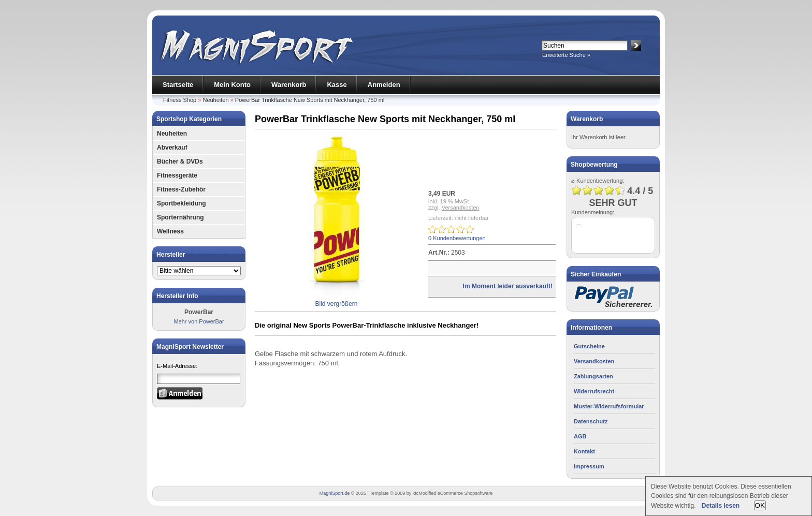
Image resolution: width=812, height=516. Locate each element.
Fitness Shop (180, 100)
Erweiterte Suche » (566, 55)
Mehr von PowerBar (199, 321)
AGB (580, 436)
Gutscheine (589, 346)
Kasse (337, 85)
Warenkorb (289, 85)
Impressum (589, 466)
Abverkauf (172, 148)
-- (579, 224)
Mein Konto (232, 85)
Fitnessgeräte (177, 175)
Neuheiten (215, 100)
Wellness (170, 231)
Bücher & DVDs (180, 161)
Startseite (178, 85)
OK (760, 505)
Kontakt (584, 451)
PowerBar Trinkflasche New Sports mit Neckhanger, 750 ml (310, 100)
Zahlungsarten (593, 376)
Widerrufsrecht (594, 391)
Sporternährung (180, 217)
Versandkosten (461, 208)
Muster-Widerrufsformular (609, 406)
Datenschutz (591, 421)
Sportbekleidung (182, 203)
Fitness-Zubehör (181, 189)
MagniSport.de (335, 493)
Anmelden (384, 85)
